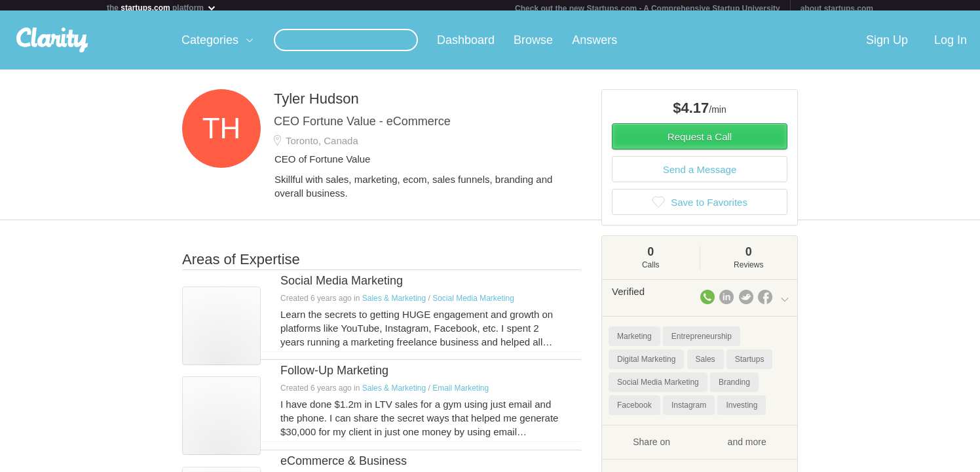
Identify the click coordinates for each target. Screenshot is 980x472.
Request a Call (700, 142)
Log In (951, 45)
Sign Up (887, 45)
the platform (162, 8)
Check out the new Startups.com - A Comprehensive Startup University (648, 9)
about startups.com (837, 9)
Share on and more (700, 446)
